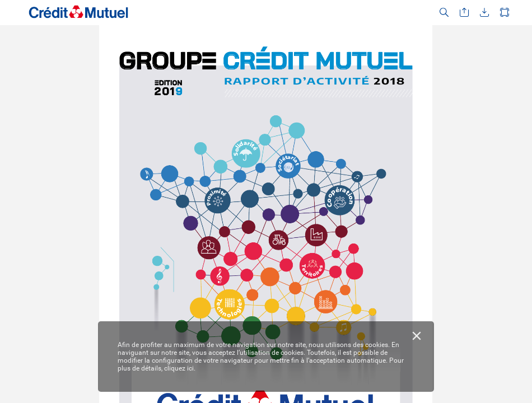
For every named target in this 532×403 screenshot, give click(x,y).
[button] (444, 13)
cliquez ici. (180, 368)
